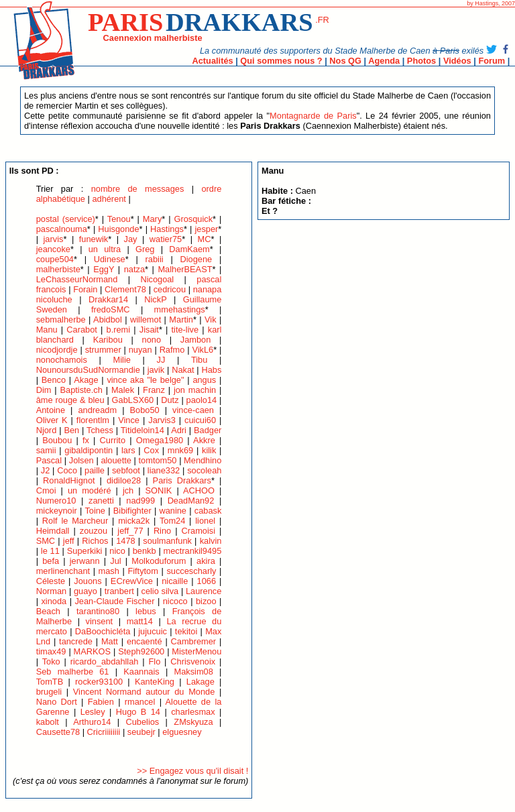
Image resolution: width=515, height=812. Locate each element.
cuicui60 (200, 420)
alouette (116, 460)
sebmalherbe (61, 320)
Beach (48, 611)
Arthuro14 (92, 722)
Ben (71, 430)
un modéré (90, 490)
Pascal (49, 460)
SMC (46, 541)
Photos (421, 61)
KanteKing (155, 682)
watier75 (166, 239)
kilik (209, 450)
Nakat (183, 370)
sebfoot (126, 470)
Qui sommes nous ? (281, 61)
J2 (46, 470)
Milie (122, 360)
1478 (125, 541)
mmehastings (180, 309)
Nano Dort (57, 702)
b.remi (119, 330)
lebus (146, 611)
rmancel (140, 702)
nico (117, 551)
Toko (51, 661)
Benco (54, 380)
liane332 (164, 470)
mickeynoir (57, 511)
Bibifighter (132, 511)
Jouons (88, 581)
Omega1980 (160, 440)
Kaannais (141, 672)
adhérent (109, 199)
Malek (123, 390)
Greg (145, 249)
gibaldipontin (89, 450)
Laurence (204, 591)
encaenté (145, 641)
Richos (95, 541)
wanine (173, 511)
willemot (146, 320)
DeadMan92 (191, 501)
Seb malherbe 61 (73, 672)
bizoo (206, 601)
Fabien (101, 702)
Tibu (199, 360)
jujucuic (153, 631)
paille (95, 470)
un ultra (105, 249)
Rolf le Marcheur (75, 521)
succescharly (191, 571)
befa (51, 561)
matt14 (140, 621)
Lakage (201, 682)
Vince (129, 420)
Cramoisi (198, 531)
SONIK (159, 490)
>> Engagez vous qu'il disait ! (192, 771)
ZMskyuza (193, 722)
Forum (492, 61)
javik (156, 370)
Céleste (51, 581)
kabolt (48, 722)
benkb (145, 551)
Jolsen (81, 460)
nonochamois (62, 360)
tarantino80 (98, 611)
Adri (179, 430)
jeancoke (53, 249)
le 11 (50, 551)
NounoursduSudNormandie (88, 370)
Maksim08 (193, 672)
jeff (69, 541)
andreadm (98, 410)
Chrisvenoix (193, 661)
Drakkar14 (108, 299)
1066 (207, 581)
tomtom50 (158, 460)
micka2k (134, 521)
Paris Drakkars (182, 480)
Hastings (167, 229)
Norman (52, 591)
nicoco (175, 601)
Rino (162, 531)
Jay (131, 239)
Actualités (212, 61)
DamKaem (189, 249)
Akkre (204, 440)
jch (128, 490)
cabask (208, 511)
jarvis (54, 239)
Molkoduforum (159, 561)
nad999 (140, 501)
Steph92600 (141, 651)
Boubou (57, 440)
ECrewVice (132, 581)
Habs (211, 370)
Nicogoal (157, 279)
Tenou (119, 219)
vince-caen (193, 410)
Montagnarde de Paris (313, 116)
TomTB (50, 682)
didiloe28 (124, 480)
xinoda (54, 601)
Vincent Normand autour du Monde (144, 692)
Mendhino (203, 460)
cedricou (170, 289)
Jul (115, 561)
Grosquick (193, 219)
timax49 (51, 651)
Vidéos (457, 61)
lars (128, 450)
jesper (206, 229)
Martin (181, 320)
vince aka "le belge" (145, 380)
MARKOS (92, 651)
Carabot (82, 330)
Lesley (93, 712)
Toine (95, 511)
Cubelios (142, 722)
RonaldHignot (69, 480)
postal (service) (66, 219)
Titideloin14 (142, 430)
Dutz (170, 400)
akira (206, 561)
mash (109, 571)
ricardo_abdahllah (105, 661)
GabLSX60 (133, 400)
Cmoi (46, 490)
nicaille (175, 581)
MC (205, 239)
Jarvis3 (162, 420)
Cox (151, 450)
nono (152, 340)
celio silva (160, 591)
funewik (94, 239)
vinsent (100, 621)
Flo (154, 661)
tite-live (185, 330)
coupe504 (55, 259)
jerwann (85, 561)
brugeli (49, 692)
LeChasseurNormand (77, 279)
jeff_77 (130, 531)
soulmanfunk (167, 541)
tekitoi (186, 631)
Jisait (149, 330)
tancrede (76, 641)
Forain (85, 289)
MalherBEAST (185, 269)
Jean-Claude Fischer (116, 601)
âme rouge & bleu (70, 400)
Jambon (196, 340)
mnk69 (180, 450)
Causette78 (58, 732)
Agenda (384, 61)
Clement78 (125, 289)
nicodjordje (57, 350)
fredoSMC (111, 309)
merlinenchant (63, 571)
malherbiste (58, 269)
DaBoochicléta (103, 631)
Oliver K (52, 420)
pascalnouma (62, 229)
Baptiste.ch (81, 390)
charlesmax (193, 712)
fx (86, 440)
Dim (44, 390)
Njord (47, 430)
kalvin (211, 541)
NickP (155, 299)
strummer (103, 350)
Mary (152, 219)
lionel (205, 521)
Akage (86, 380)
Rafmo (172, 350)
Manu (47, 330)
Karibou (108, 340)
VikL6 (203, 350)
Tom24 (172, 521)
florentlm (93, 420)
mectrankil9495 (193, 551)
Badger (208, 430)
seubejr (141, 732)
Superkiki (85, 551)
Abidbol (108, 320)
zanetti (101, 501)
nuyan (140, 350)
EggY (104, 269)
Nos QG (345, 61)
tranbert (119, 591)
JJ (161, 360)
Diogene (196, 259)
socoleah (204, 470)
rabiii (155, 259)
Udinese (110, 259)
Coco (67, 470)
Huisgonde (118, 229)
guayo (85, 591)
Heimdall (53, 531)
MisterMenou (196, 651)
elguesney (182, 732)
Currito (113, 440)
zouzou (94, 531)
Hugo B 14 (138, 712)
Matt (110, 641)
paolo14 (202, 400)
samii (46, 450)
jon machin (195, 390)
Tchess (100, 430)
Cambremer (194, 641)
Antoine (51, 410)
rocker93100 (99, 682)
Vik (211, 320)
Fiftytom (143, 571)
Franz (154, 390)
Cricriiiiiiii (104, 732)
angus (204, 380)
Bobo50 (145, 410)
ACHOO (199, 490)
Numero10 (56, 501)
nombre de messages (138, 189)
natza (134, 269)
